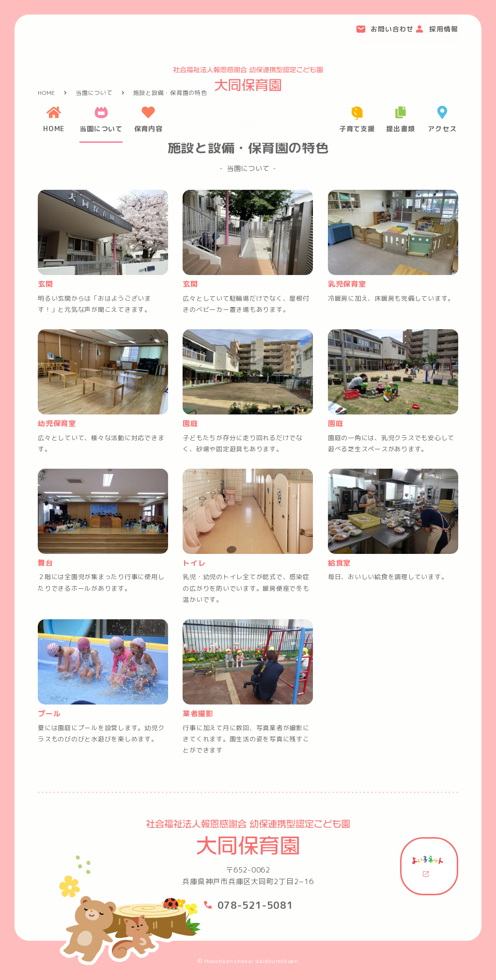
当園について (94, 97)
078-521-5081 (256, 905)
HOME (46, 97)
